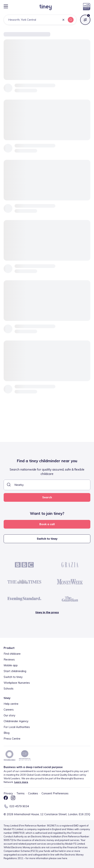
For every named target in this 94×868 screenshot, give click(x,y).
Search (47, 497)
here (65, 858)
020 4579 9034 (19, 806)
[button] (63, 20)
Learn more (21, 782)
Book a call (47, 524)
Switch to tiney (47, 539)
